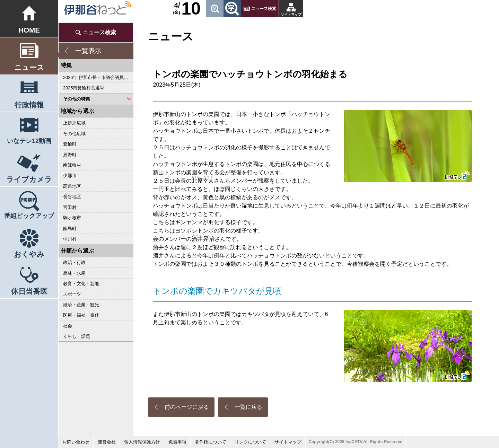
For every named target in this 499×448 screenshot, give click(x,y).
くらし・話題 (77, 336)
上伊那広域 (74, 123)
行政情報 (29, 105)
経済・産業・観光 (81, 305)
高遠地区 (72, 186)
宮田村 (70, 207)
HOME (29, 30)
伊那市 (70, 175)
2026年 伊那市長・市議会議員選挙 (98, 77)
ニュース (29, 67)
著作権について (211, 442)
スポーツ (72, 294)
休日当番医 (29, 291)
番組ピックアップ (29, 216)
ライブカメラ (29, 179)
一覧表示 (88, 51)
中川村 (70, 239)
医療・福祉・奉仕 (81, 315)
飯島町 (70, 229)
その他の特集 (77, 99)
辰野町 (70, 155)
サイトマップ (291, 14)
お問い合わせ (76, 442)
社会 (68, 326)
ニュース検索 (264, 9)
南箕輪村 (72, 165)
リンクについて (250, 442)
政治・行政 (74, 262)
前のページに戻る (187, 407)
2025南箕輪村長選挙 (84, 88)
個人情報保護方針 (142, 442)
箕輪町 (70, 144)
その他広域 (74, 134)
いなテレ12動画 (29, 141)
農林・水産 (74, 273)
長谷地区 (72, 197)
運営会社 (107, 442)
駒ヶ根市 (72, 218)
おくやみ (29, 254)
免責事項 (177, 442)
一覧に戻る (248, 407)
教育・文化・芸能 (81, 284)
